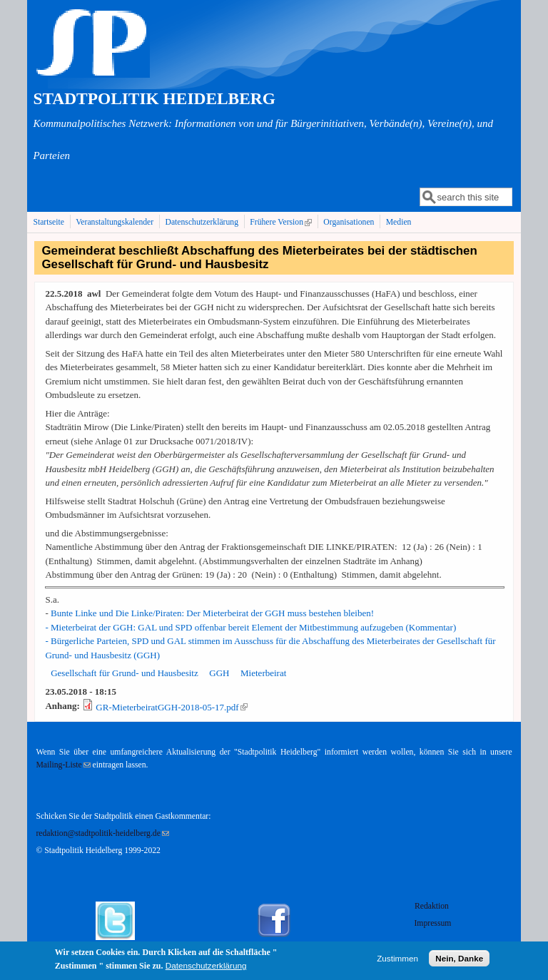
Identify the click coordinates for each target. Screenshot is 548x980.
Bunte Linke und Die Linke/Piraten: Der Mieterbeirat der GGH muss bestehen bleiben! (212, 613)
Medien (399, 222)
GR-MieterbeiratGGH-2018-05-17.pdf (171, 707)
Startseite (49, 222)
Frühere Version (282, 222)
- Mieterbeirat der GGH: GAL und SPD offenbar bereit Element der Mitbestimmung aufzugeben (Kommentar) (250, 627)
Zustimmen (397, 961)
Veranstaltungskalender (115, 222)
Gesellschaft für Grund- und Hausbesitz (125, 673)
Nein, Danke (459, 961)
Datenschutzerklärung (202, 222)
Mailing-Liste (63, 765)
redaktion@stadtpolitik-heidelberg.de (102, 833)
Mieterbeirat (263, 673)
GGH (219, 673)
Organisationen (349, 222)
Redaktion (433, 906)
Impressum (432, 923)
